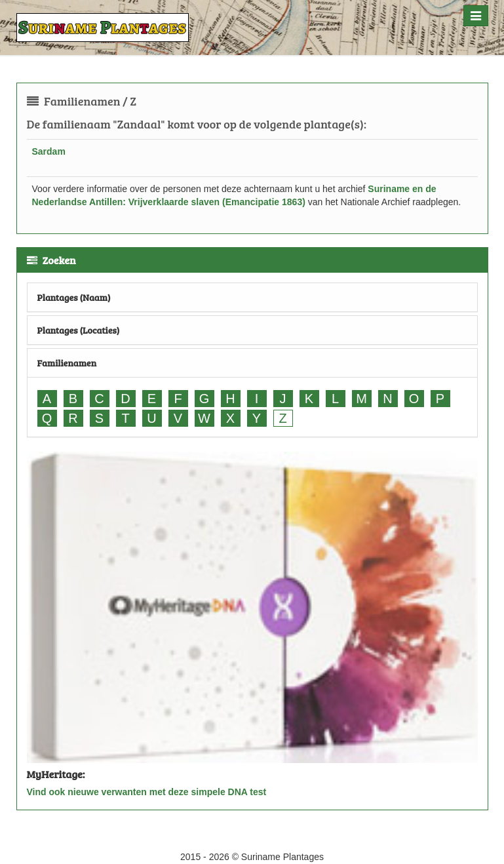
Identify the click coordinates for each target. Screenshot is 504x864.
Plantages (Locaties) (79, 330)
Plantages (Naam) (74, 297)
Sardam (49, 151)
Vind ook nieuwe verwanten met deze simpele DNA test (147, 792)
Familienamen (67, 363)
